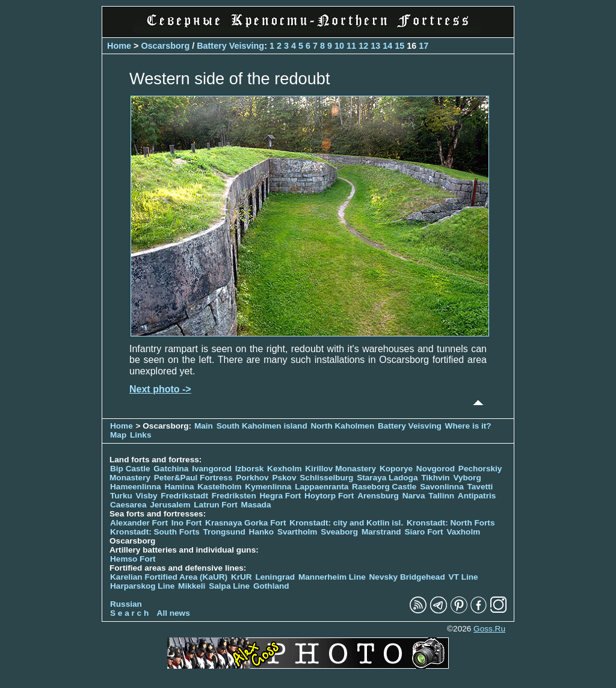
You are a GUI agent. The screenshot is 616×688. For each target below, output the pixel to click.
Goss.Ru (489, 629)
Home (119, 46)
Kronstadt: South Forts (155, 532)
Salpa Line (229, 586)
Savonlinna (442, 487)
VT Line (464, 577)
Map (118, 435)
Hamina (179, 487)
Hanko (262, 532)
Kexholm (284, 469)
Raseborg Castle (384, 487)
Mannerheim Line (332, 577)
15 (399, 46)
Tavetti (480, 487)
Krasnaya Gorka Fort (245, 523)
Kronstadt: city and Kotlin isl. (346, 523)
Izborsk (250, 469)
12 (363, 46)
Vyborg (467, 478)
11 (351, 46)
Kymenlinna (268, 487)
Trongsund (224, 532)
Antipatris (477, 496)
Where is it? (468, 426)
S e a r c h (129, 613)
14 (387, 46)
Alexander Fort (139, 523)
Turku (121, 496)
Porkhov (252, 478)
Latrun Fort (216, 505)
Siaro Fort (423, 532)
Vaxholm (463, 532)
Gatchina (171, 469)
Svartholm (297, 532)
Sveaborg (339, 532)
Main (204, 426)
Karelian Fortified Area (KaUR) (169, 577)
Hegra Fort (281, 496)
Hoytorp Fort (329, 496)
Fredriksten (234, 496)
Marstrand (381, 532)
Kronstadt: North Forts (451, 523)
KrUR (242, 577)
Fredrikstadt (184, 496)
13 (375, 46)
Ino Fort (187, 523)
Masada (256, 505)
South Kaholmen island (262, 426)
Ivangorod (212, 469)
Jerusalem (170, 505)
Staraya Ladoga (387, 478)
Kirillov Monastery (340, 469)
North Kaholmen (342, 426)
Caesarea (128, 505)
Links (141, 435)
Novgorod (436, 469)
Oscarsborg (165, 46)
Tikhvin (435, 478)
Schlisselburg (326, 478)
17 (423, 46)
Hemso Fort (133, 559)
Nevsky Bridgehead (407, 577)
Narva (414, 496)
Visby (147, 496)
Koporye (396, 469)
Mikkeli (192, 586)
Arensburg (378, 496)
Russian (126, 604)
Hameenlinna (136, 487)
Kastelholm (219, 487)
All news (174, 613)
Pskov (284, 478)
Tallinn (441, 496)
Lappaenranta (322, 487)
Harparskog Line (142, 586)
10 (339, 46)
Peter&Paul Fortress (193, 478)
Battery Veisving (230, 46)
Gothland (271, 586)
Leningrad (275, 577)
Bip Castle (130, 469)
